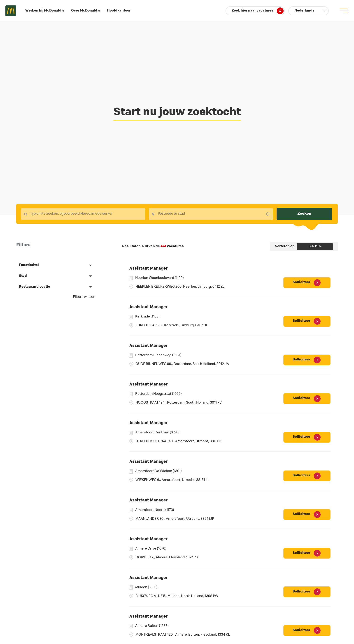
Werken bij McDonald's (45, 11)
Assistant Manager (148, 269)
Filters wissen (84, 297)
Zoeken (304, 214)
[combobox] (83, 214)
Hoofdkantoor (119, 11)
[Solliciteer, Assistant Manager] (307, 283)
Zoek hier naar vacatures (258, 11)
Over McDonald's (86, 11)
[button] (309, 11)
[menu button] (343, 11)
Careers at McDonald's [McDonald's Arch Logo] (11, 11)
